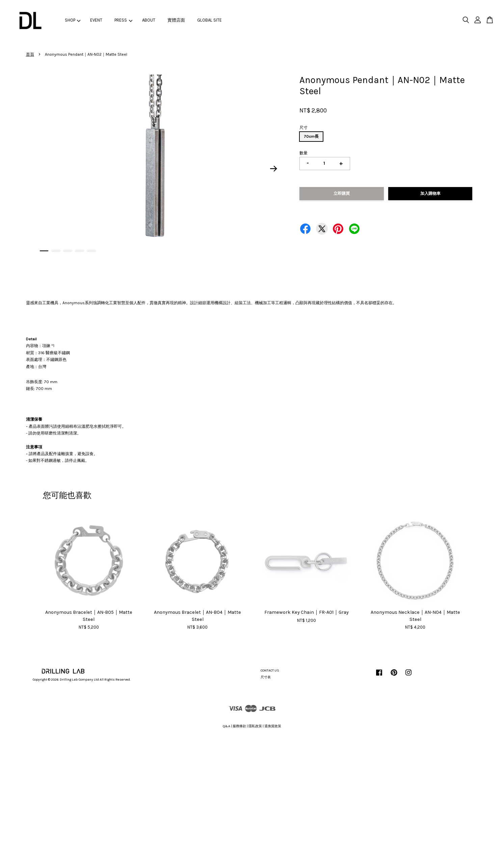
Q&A (227, 726)
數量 (303, 153)
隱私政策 (255, 726)
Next (273, 168)
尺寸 (303, 128)
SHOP (73, 20)
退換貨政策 (273, 726)
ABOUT (149, 20)
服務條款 (239, 726)
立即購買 (342, 193)
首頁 (30, 54)
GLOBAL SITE (209, 20)
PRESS (123, 20)
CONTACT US (270, 670)
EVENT (96, 20)
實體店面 (176, 20)
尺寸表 (266, 677)
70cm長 (311, 136)
